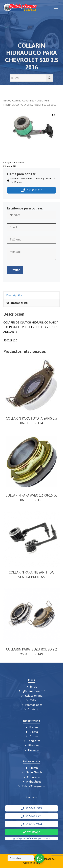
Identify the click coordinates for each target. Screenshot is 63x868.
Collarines (28, 100)
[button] (54, 115)
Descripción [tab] (14, 295)
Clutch (16, 100)
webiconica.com (32, 863)
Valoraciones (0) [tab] (17, 303)
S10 (15, 166)
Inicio (7, 100)
